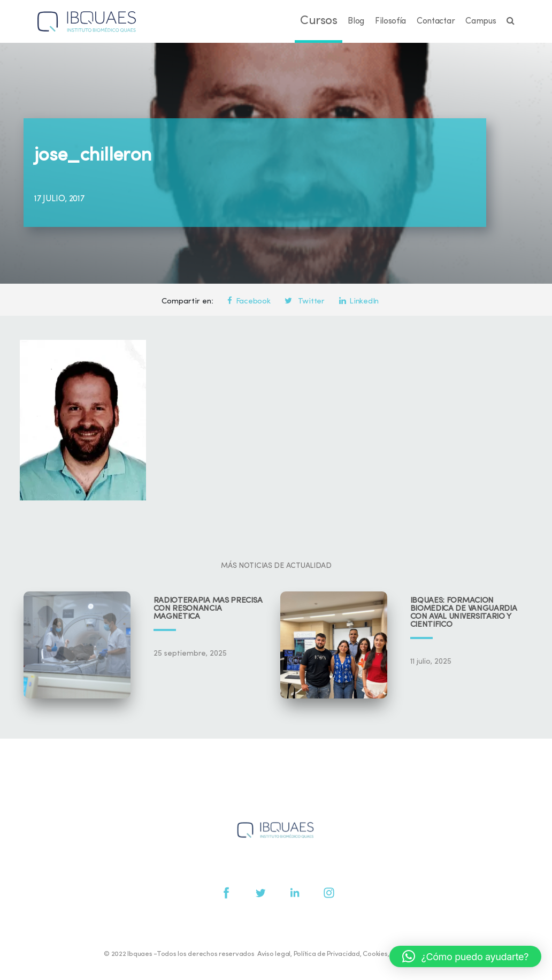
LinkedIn (359, 302)
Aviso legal (274, 954)
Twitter (304, 302)
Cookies (375, 954)
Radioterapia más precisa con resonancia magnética (208, 609)
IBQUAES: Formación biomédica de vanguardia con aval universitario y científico (464, 613)
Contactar (436, 21)
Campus (481, 21)
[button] (465, 956)
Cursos (319, 21)
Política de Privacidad (327, 954)
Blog (356, 21)
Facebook (249, 302)
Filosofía (390, 21)
